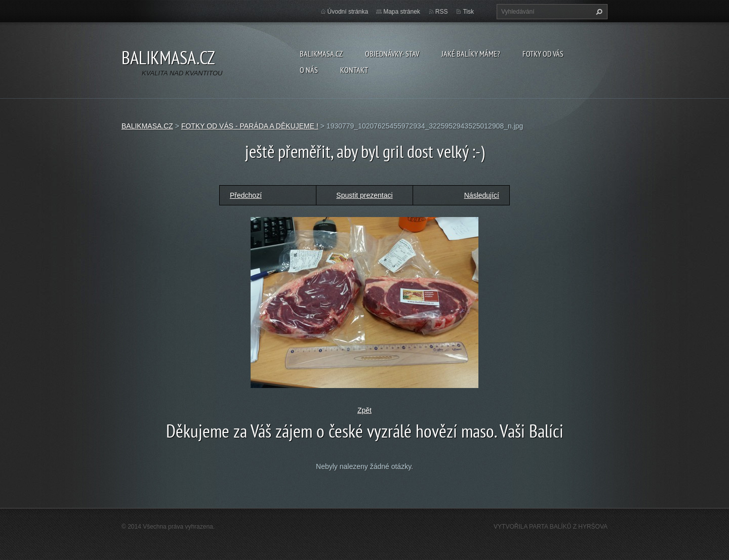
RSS (442, 12)
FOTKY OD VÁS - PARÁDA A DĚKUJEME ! (250, 126)
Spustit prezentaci (364, 195)
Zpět (364, 410)
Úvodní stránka (348, 12)
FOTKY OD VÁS (543, 54)
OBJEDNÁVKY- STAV (392, 54)
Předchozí (246, 195)
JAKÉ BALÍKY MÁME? (471, 54)
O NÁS (309, 70)
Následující (482, 195)
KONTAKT (354, 70)
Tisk (468, 12)
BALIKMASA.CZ (321, 54)
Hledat (598, 12)
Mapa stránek (402, 12)
